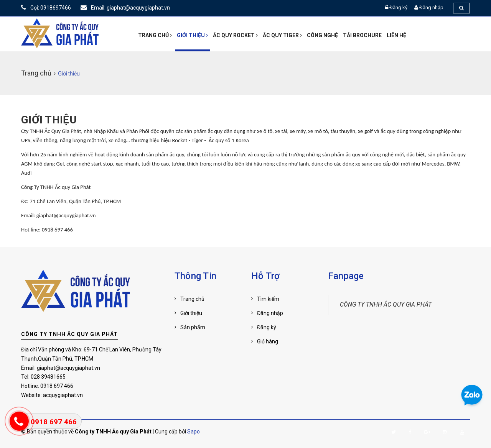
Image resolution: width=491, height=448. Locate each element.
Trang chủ (192, 299)
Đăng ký (398, 7)
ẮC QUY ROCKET (235, 35)
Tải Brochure (362, 35)
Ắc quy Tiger (282, 35)
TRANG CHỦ (155, 35)
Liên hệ (396, 35)
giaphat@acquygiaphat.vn (68, 368)
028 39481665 (48, 377)
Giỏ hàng (268, 341)
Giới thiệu (192, 35)
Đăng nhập (431, 7)
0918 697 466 (57, 386)
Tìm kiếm (268, 299)
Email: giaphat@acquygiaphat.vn (125, 8)
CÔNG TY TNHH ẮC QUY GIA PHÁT (69, 334)
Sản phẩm (193, 327)
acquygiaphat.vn (63, 395)
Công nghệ (322, 35)
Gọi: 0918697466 (46, 8)
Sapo (194, 432)
